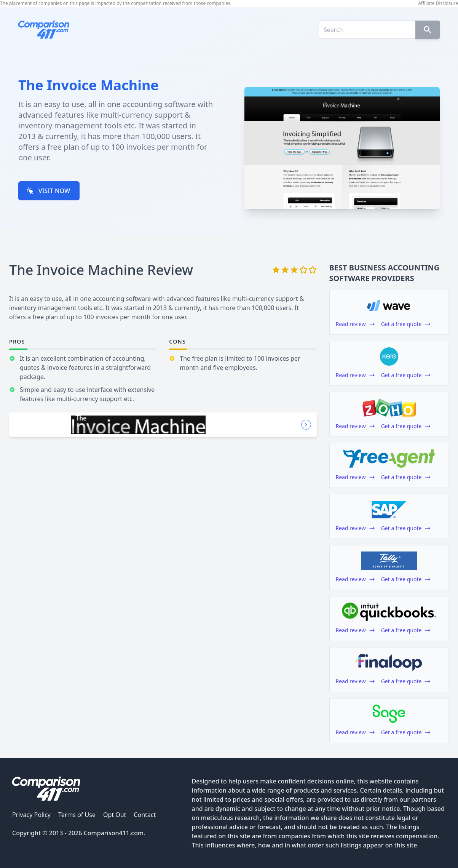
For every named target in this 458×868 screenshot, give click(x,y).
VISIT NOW (48, 191)
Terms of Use (77, 815)
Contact (145, 815)
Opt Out (115, 815)
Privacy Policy (31, 815)
